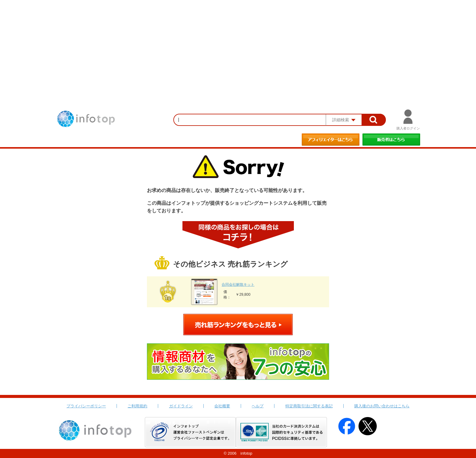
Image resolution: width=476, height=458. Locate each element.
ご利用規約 (137, 406)
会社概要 (222, 406)
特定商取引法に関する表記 (309, 406)
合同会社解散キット (238, 285)
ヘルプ (258, 406)
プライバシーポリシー (86, 406)
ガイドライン (181, 406)
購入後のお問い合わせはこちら (382, 406)
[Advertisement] (238, 45)
